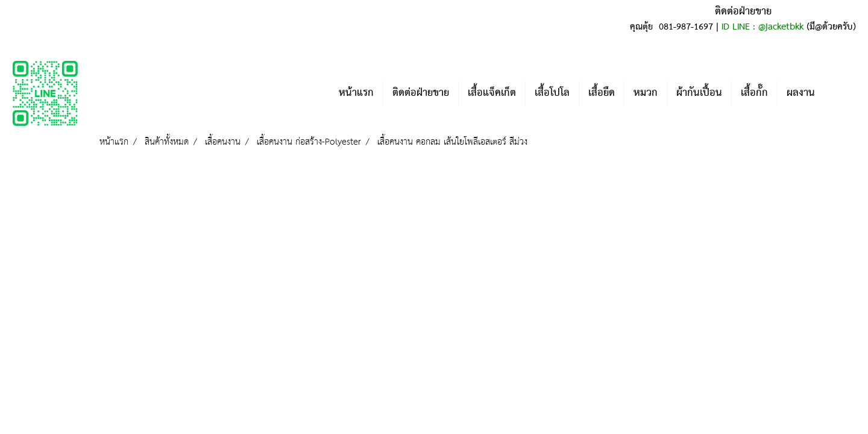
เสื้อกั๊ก (754, 93)
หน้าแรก (356, 93)
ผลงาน (801, 93)
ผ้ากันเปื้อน (699, 93)
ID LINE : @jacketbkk (763, 27)
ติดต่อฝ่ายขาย (421, 93)
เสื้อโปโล (552, 93)
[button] (842, 93)
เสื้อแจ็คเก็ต (492, 93)
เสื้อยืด (602, 93)
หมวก (646, 93)
